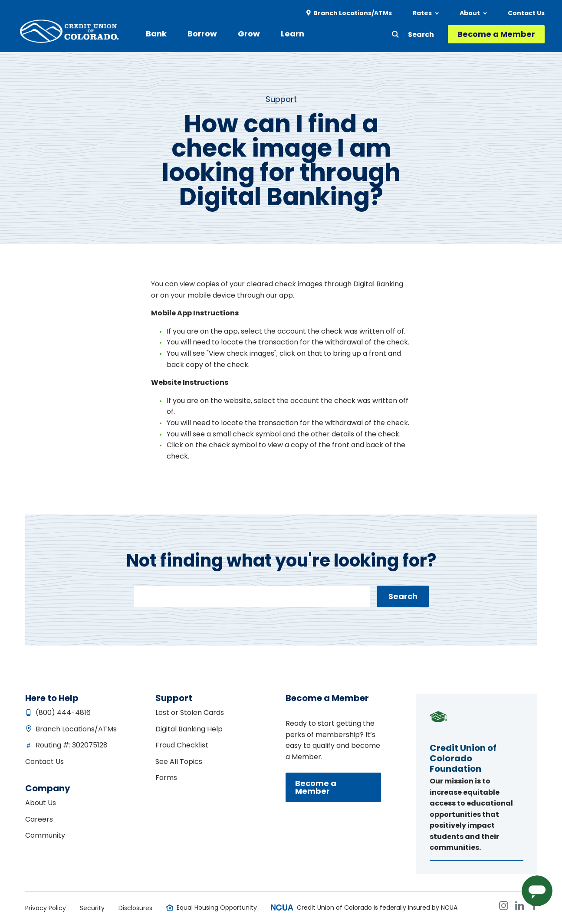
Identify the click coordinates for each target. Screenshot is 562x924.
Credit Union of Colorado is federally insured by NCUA (377, 908)
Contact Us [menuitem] (526, 13)
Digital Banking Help (189, 729)
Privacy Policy (46, 908)
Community (45, 835)
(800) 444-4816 (63, 713)
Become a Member (496, 34)
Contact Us (44, 762)
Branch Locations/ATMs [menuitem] (353, 13)
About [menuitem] (470, 13)
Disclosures (135, 908)
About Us (41, 803)
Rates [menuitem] (422, 13)
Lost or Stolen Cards (190, 713)
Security (92, 908)
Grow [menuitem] (249, 34)
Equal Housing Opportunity (217, 908)
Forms (166, 778)
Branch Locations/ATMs (76, 729)
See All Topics (179, 762)
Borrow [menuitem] (202, 34)
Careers (39, 819)
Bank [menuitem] (156, 34)
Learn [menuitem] (293, 34)
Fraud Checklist (182, 745)
